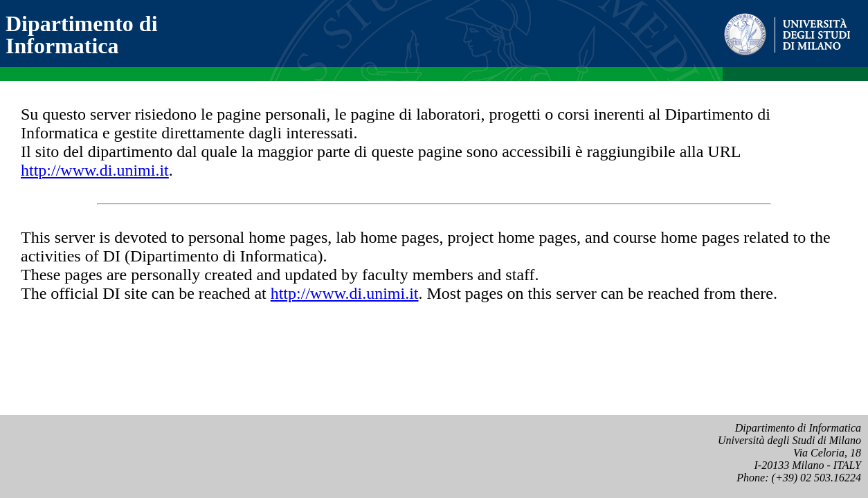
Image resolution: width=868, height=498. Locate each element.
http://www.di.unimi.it (95, 170)
